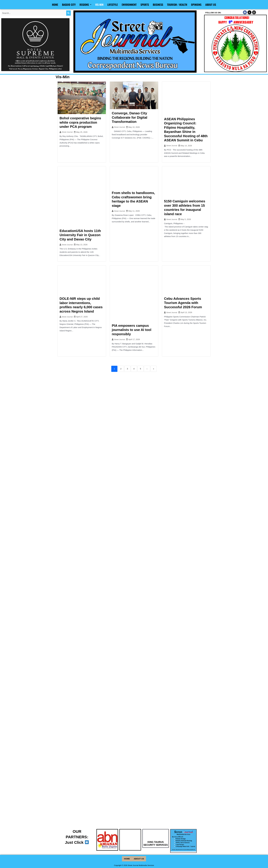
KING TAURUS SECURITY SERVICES (156, 845)
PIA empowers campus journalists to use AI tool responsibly (132, 330)
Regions (85, 5)
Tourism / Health (177, 5)
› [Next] (147, 369)
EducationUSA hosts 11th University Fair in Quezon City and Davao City (80, 235)
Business (158, 5)
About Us (211, 5)
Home (55, 5)
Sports (145, 5)
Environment (129, 5)
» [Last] (153, 369)
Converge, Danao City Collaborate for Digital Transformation (130, 117)
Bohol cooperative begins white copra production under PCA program (80, 122)
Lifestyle (113, 5)
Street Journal (68, 132)
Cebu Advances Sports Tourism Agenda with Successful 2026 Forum (183, 303)
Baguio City (69, 5)
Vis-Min (99, 5)
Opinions (196, 5)
